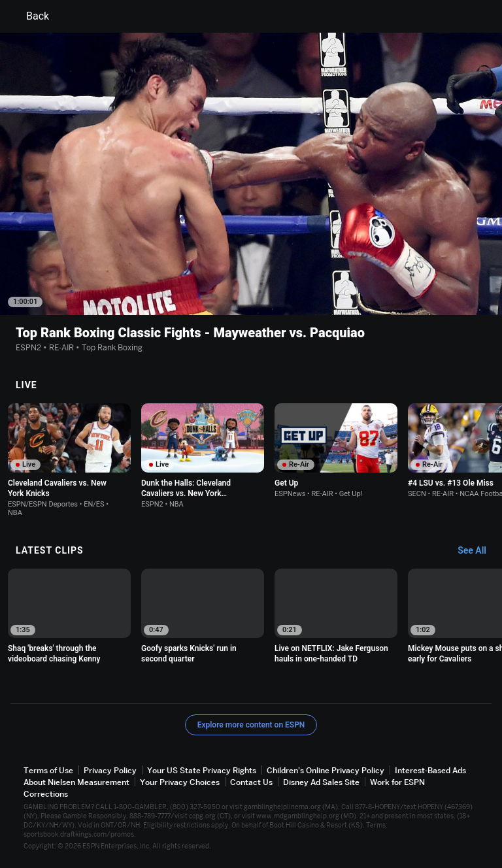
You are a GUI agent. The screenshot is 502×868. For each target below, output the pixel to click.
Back (30, 16)
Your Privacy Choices (180, 782)
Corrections (46, 794)
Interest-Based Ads (430, 770)
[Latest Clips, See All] (478, 551)
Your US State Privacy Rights (202, 770)
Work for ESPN (397, 782)
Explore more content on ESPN (251, 725)
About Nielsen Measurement (76, 782)
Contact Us (251, 782)
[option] (69, 460)
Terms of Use (48, 770)
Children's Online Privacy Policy (326, 770)
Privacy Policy (110, 770)
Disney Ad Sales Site (321, 782)
